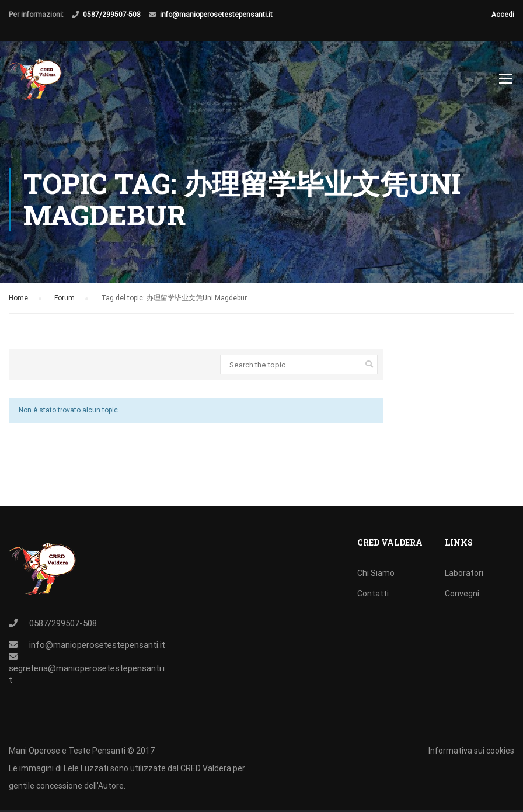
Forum (64, 303)
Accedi (503, 15)
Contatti (373, 594)
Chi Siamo (376, 573)
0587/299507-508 (112, 15)
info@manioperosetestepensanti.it (216, 15)
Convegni (462, 594)
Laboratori (464, 573)
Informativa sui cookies (471, 751)
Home (18, 303)
